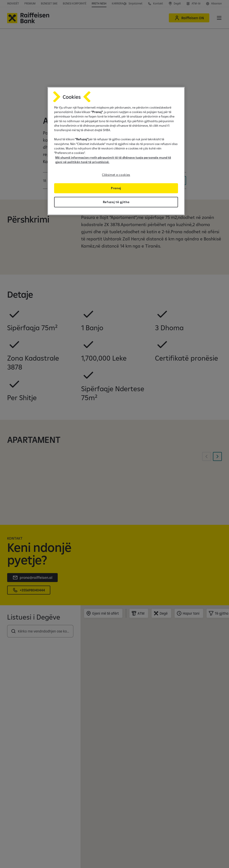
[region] (116, 151)
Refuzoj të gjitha (116, 202)
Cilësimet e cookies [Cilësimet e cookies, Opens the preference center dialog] (116, 175)
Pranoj (116, 188)
